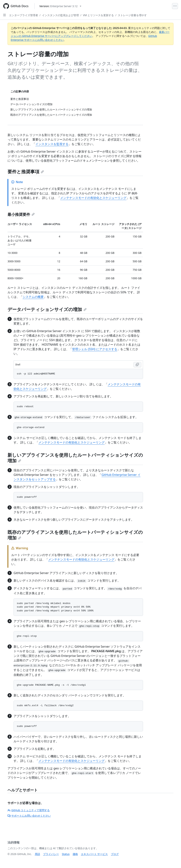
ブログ (115, 854)
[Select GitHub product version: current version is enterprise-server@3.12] (60, 6)
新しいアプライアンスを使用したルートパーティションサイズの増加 (75, 458)
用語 (37, 854)
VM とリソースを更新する (98, 15)
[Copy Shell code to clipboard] (137, 365)
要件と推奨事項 (26, 172)
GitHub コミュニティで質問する (29, 810)
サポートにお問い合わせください (29, 816)
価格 (75, 854)
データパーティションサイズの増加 (47, 309)
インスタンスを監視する (52, 144)
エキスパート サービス (94, 854)
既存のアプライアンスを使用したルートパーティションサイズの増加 (75, 535)
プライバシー (51, 854)
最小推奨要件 (21, 214)
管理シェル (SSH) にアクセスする (95, 349)
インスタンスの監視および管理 (60, 15)
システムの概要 (33, 297)
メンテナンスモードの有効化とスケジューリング (93, 198)
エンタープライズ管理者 (24, 15)
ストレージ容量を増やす (132, 15)
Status (66, 854)
